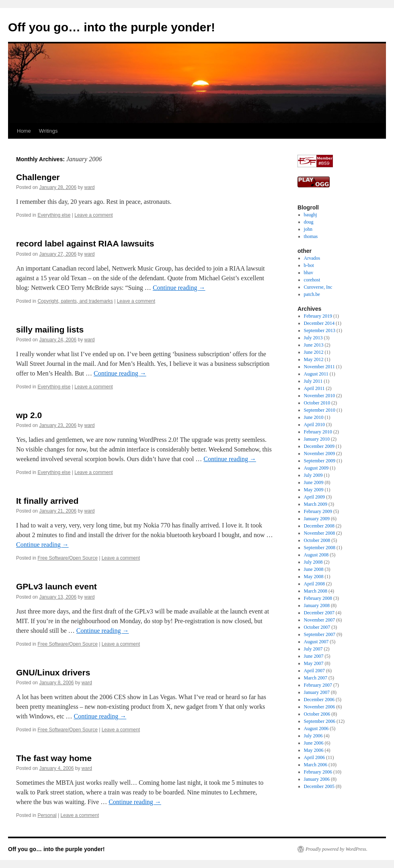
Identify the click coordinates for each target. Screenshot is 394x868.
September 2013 (320, 330)
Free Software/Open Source (67, 558)
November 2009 (320, 453)
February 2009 (318, 511)
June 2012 (314, 352)
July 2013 (313, 338)
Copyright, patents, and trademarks (75, 301)
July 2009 (313, 475)
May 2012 (314, 359)
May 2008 (314, 577)
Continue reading (179, 288)
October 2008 (317, 540)
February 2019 (318, 316)
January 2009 (317, 519)
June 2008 (314, 569)
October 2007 (317, 627)
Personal (47, 815)
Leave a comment (93, 215)
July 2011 (313, 381)
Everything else (54, 215)
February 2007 (318, 685)
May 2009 (314, 490)
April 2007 (314, 671)
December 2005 (319, 786)
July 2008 (313, 562)
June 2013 (314, 345)
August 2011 (316, 374)
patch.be (312, 294)
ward (90, 187)
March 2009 (316, 504)
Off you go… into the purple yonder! (112, 27)
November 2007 (320, 620)
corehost (312, 280)
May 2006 (314, 750)
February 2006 (318, 772)
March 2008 (316, 591)
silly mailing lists (50, 329)
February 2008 (318, 598)
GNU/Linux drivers (53, 672)
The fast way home (54, 758)
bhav (309, 273)
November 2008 (320, 533)
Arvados (312, 258)
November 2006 (320, 707)
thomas (311, 236)
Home (24, 131)
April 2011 (314, 388)
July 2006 (313, 736)
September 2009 (320, 461)
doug (309, 222)
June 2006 (314, 743)
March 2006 (316, 765)
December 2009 (319, 446)
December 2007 (319, 613)
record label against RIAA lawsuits (85, 243)
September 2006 (320, 721)
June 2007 (314, 656)
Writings (48, 131)
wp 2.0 (29, 415)
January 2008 (317, 605)
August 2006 (316, 728)
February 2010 (318, 432)
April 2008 (314, 584)
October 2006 (317, 714)
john (308, 229)
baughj (311, 215)
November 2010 (320, 396)
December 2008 (319, 526)
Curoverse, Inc (318, 287)
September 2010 (320, 410)
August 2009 (316, 468)
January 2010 (317, 439)
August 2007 (316, 642)
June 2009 (314, 482)
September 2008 (320, 548)
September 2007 (320, 634)
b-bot (309, 265)
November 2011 (319, 367)
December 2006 (319, 700)
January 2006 (317, 779)
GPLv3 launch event (56, 586)
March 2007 (316, 678)
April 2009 (314, 497)
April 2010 (314, 425)
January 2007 (317, 692)
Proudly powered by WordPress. (337, 849)
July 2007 (313, 649)
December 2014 (319, 323)
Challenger (38, 177)
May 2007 (314, 663)
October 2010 (317, 403)
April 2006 (314, 757)
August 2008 (316, 555)
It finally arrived (47, 501)
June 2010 (314, 417)
